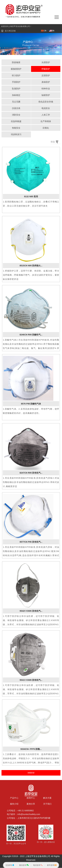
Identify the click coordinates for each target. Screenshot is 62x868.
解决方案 (47, 798)
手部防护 (16, 82)
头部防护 (46, 63)
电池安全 (46, 108)
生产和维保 (46, 121)
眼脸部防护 (16, 69)
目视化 (46, 128)
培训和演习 (16, 135)
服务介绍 (14, 804)
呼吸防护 (46, 69)
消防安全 (16, 115)
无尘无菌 (16, 102)
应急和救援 (16, 121)
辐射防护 (46, 95)
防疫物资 (16, 63)
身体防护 (46, 82)
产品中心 (14, 798)
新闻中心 (31, 798)
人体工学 (46, 115)
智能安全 (16, 128)
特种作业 (46, 89)
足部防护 (46, 76)
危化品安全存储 (46, 102)
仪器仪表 (16, 108)
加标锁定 (16, 95)
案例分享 (31, 804)
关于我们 (47, 804)
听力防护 (16, 76)
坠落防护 (16, 89)
